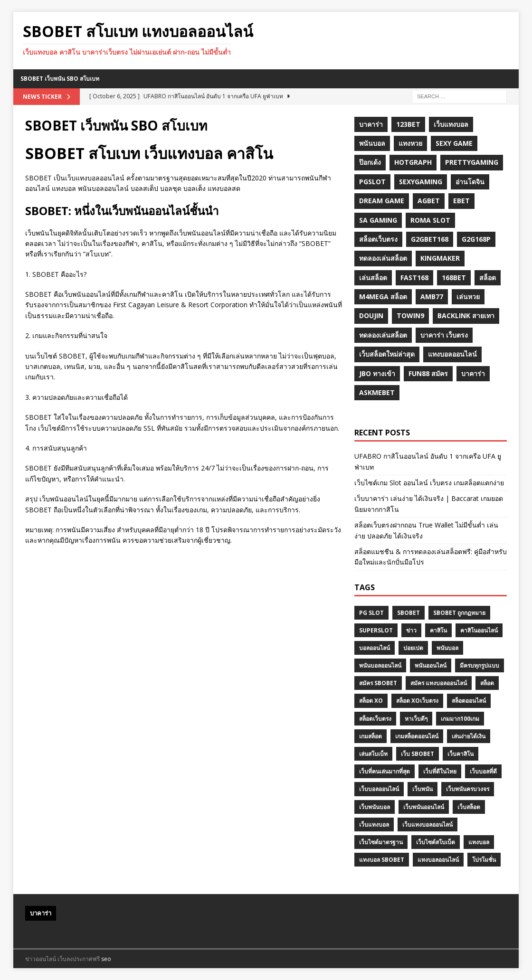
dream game (382, 201)
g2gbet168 (430, 239)
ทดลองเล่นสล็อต (383, 258)
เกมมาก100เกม (460, 719)
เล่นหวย (468, 297)
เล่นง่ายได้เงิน (469, 736)
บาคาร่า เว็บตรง (444, 335)
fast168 (414, 278)
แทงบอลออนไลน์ (452, 354)
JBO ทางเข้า (377, 373)
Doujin (371, 316)
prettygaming (472, 162)
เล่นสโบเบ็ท (373, 754)
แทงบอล (479, 842)
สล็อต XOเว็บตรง (417, 701)
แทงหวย (410, 143)
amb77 (432, 297)
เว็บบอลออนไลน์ (379, 789)
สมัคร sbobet (378, 683)
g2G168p (476, 239)
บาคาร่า (371, 124)
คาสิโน (438, 630)
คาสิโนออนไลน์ (479, 630)
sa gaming (378, 220)
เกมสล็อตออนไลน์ (417, 736)
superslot (376, 630)
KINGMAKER (440, 258)
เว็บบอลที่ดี (483, 771)
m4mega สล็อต (383, 297)
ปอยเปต (413, 648)
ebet (461, 201)
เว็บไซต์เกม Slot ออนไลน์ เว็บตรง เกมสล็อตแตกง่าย (429, 483)
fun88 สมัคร (428, 373)
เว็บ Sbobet (418, 754)
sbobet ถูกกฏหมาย (459, 613)
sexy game (454, 143)
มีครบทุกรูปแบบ (480, 665)
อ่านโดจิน (470, 182)
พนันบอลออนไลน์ (380, 665)
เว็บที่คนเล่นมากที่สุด (385, 771)
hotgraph (413, 162)
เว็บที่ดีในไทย (440, 771)
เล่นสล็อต (373, 278)
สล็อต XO (371, 701)
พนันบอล (372, 143)
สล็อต (488, 278)
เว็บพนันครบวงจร (468, 789)
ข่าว (411, 630)
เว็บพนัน (423, 789)
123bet (408, 124)
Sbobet (408, 613)
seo (106, 959)
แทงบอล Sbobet (382, 860)
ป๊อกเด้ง (370, 162)
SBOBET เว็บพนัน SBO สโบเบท (60, 79)
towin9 (410, 316)
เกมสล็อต (370, 736)
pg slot (371, 613)
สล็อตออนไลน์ (469, 701)
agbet (429, 201)
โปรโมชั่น (484, 860)
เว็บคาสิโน (461, 754)
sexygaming (421, 182)
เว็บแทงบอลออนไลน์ (427, 825)
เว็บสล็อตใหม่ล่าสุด (387, 354)
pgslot (372, 182)
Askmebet (377, 392)
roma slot (430, 220)
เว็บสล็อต (469, 807)
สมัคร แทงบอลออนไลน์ (439, 683)
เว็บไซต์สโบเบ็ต (436, 842)
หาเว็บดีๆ (416, 719)
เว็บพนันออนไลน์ (424, 807)
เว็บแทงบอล (451, 124)
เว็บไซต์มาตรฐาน (381, 842)
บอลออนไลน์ (375, 648)
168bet (454, 278)
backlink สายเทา (466, 316)
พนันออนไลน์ (431, 665)
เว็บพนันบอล (375, 807)
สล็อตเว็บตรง (378, 239)
